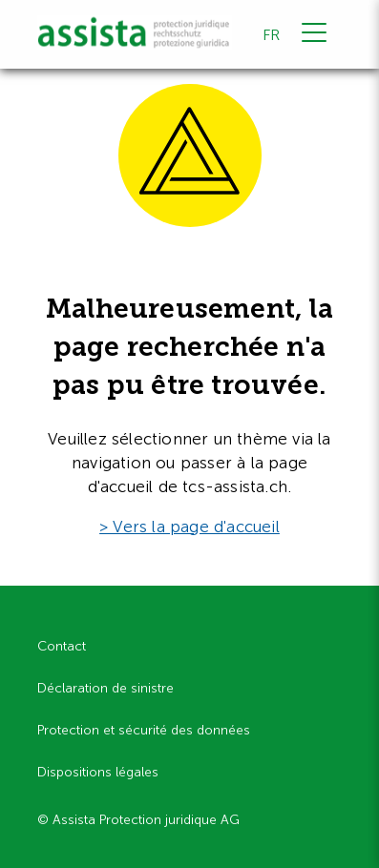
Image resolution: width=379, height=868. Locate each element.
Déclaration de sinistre (105, 688)
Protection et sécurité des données (144, 730)
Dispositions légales (98, 772)
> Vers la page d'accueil (189, 527)
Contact (62, 646)
